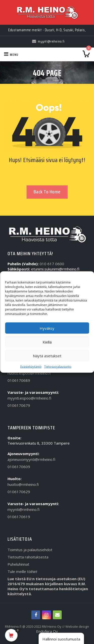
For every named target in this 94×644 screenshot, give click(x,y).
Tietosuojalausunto (58, 367)
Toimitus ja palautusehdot (30, 550)
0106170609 (19, 467)
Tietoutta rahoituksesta (28, 557)
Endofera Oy (47, 631)
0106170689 (19, 380)
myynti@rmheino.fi (24, 509)
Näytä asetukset (47, 356)
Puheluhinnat (18, 564)
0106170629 (19, 492)
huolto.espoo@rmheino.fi (29, 373)
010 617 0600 (52, 264)
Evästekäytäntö (31, 367)
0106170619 (19, 517)
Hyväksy (47, 328)
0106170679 (19, 405)
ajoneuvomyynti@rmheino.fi (31, 459)
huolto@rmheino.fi (23, 484)
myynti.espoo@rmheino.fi (29, 398)
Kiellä (47, 342)
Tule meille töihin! (22, 571)
